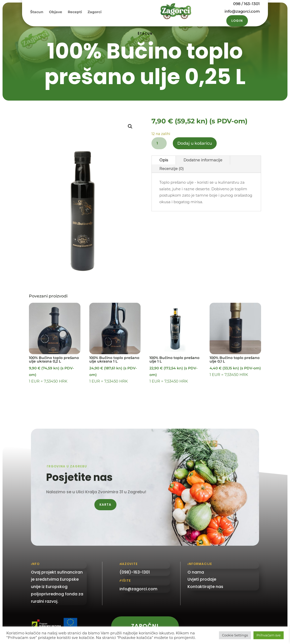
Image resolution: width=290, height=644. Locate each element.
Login (237, 21)
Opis (164, 160)
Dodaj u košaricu (195, 143)
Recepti (75, 12)
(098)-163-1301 (135, 572)
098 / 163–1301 (246, 4)
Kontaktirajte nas (205, 587)
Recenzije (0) (172, 169)
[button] (130, 126)
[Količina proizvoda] (159, 143)
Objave (56, 12)
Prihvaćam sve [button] (269, 635)
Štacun (37, 12)
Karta (105, 505)
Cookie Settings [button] (235, 635)
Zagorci (95, 12)
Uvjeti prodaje (202, 579)
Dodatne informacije (203, 160)
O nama (196, 572)
